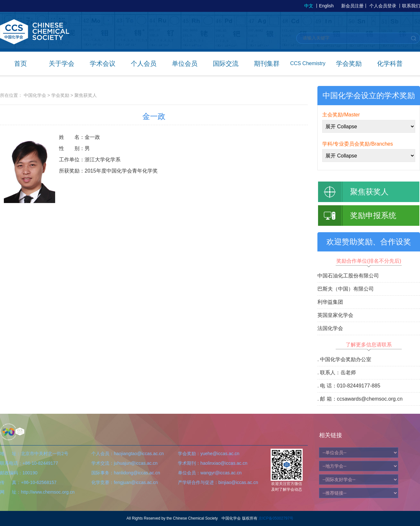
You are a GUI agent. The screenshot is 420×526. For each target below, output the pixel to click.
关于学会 (62, 64)
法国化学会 (330, 328)
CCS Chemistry (308, 63)
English (326, 6)
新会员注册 (352, 6)
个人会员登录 (383, 6)
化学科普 (390, 64)
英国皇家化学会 (335, 315)
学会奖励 (349, 64)
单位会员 (185, 64)
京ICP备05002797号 (276, 518)
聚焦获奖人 (86, 95)
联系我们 (411, 6)
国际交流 (226, 64)
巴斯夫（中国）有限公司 (346, 289)
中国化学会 (35, 95)
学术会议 (103, 64)
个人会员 (144, 64)
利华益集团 (330, 302)
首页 (21, 64)
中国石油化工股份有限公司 (348, 276)
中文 (309, 6)
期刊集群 (267, 64)
